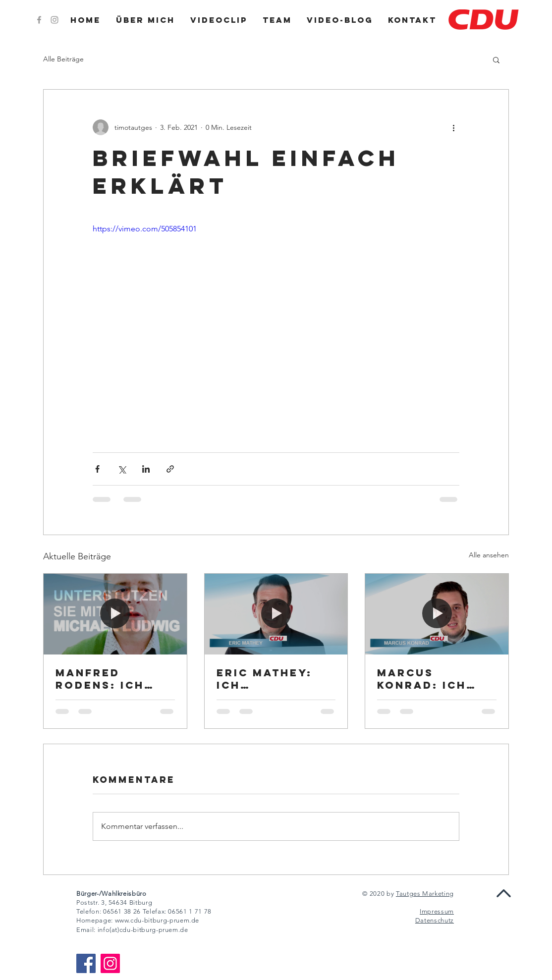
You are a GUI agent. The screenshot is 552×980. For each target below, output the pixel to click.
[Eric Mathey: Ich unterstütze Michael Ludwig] (276, 614)
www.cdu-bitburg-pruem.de (157, 920)
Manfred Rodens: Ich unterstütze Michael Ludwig (115, 679)
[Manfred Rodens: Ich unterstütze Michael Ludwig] (115, 614)
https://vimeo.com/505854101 (145, 229)
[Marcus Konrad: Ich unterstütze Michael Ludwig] (437, 614)
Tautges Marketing (425, 894)
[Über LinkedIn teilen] (146, 469)
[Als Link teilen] (170, 469)
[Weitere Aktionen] (453, 127)
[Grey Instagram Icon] (55, 20)
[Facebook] (86, 963)
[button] (496, 59)
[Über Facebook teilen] (97, 469)
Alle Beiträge (63, 59)
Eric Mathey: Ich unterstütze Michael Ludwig (276, 679)
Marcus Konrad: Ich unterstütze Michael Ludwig (437, 679)
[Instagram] (110, 963)
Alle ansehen (489, 555)
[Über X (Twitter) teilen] (122, 469)
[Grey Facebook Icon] (39, 20)
